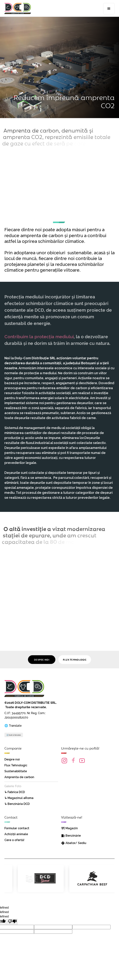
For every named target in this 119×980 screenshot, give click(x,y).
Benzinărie (73, 836)
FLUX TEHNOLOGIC (75, 659)
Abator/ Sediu (76, 843)
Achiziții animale (16, 834)
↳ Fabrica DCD (15, 792)
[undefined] (12, 922)
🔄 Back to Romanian (14, 735)
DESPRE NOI (42, 659)
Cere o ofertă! (14, 840)
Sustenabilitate (16, 771)
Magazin (72, 828)
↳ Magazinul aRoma (19, 798)
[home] (18, 7)
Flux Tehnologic (16, 765)
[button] (109, 9)
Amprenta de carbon (19, 777)
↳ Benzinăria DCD (17, 804)
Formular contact (17, 828)
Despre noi (12, 759)
